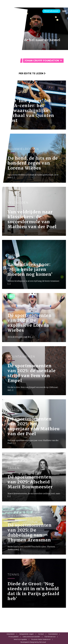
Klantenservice (50, 637)
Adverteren (11, 634)
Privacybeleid (13, 637)
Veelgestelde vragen (26, 634)
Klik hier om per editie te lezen (24, 73)
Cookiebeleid (53, 634)
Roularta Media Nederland (41, 639)
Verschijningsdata (20, 639)
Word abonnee (51, 11)
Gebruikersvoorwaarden (31, 637)
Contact (41, 634)
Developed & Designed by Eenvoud (33, 642)
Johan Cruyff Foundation (42, 61)
